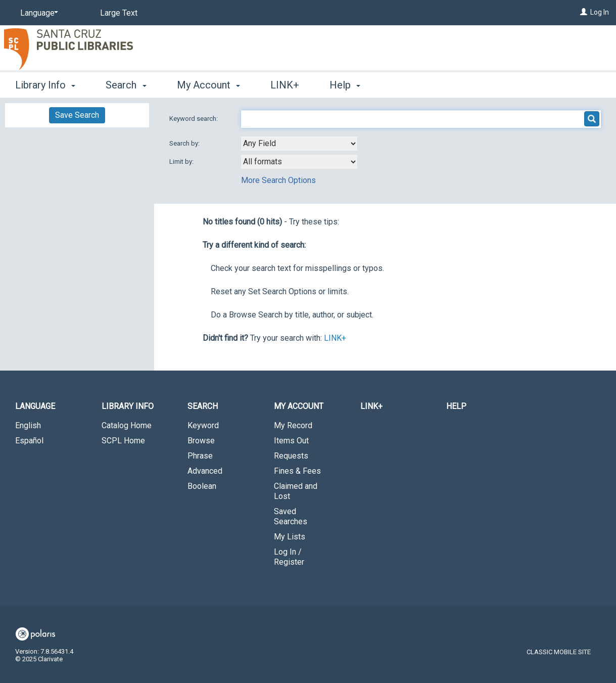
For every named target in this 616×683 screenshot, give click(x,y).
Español (29, 441)
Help (456, 406)
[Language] (37, 13)
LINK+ (285, 85)
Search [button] (126, 85)
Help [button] (345, 85)
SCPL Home (123, 441)
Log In (600, 12)
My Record (293, 425)
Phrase (200, 456)
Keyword (203, 425)
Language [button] (35, 406)
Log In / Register (289, 557)
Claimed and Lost (296, 491)
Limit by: (182, 162)
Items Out (291, 441)
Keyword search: (194, 119)
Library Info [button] (45, 85)
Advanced (205, 471)
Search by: (185, 143)
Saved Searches (291, 516)
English (28, 425)
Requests (291, 456)
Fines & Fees (297, 471)
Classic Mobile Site (559, 652)
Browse (201, 441)
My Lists (290, 537)
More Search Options (278, 180)
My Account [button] (208, 85)
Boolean (202, 486)
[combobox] (299, 144)
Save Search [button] (77, 115)
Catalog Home (127, 425)
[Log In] (584, 12)
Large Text (119, 13)
